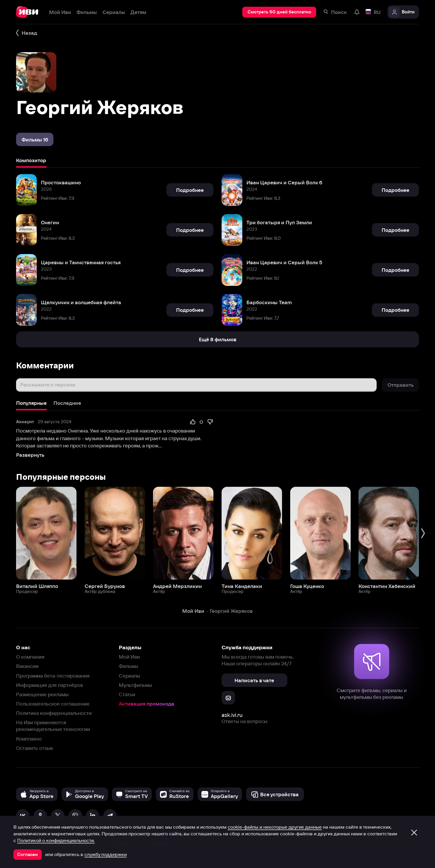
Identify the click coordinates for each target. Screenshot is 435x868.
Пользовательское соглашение (53, 704)
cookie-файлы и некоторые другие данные (275, 827)
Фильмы (128, 666)
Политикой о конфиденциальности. (56, 840)
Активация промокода (147, 704)
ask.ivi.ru (232, 715)
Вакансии (27, 666)
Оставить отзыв (34, 748)
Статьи (127, 694)
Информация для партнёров (49, 685)
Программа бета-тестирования (53, 676)
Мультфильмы (135, 685)
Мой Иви (129, 657)
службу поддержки (106, 854)
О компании (30, 657)
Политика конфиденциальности (54, 713)
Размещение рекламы (42, 694)
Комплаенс (29, 739)
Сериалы (129, 676)
